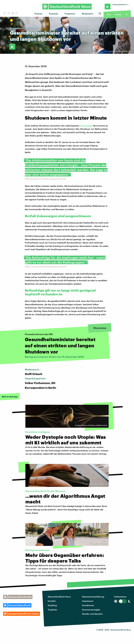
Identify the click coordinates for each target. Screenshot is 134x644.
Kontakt (52, 601)
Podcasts (54, 14)
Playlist (118, 14)
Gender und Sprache (92, 614)
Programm (70, 14)
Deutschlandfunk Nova (59, 597)
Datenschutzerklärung (93, 597)
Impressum (88, 601)
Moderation (88, 14)
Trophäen (52, 610)
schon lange (86, 126)
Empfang (52, 605)
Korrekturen (88, 605)
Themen (38, 14)
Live (109, 14)
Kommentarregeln (91, 610)
